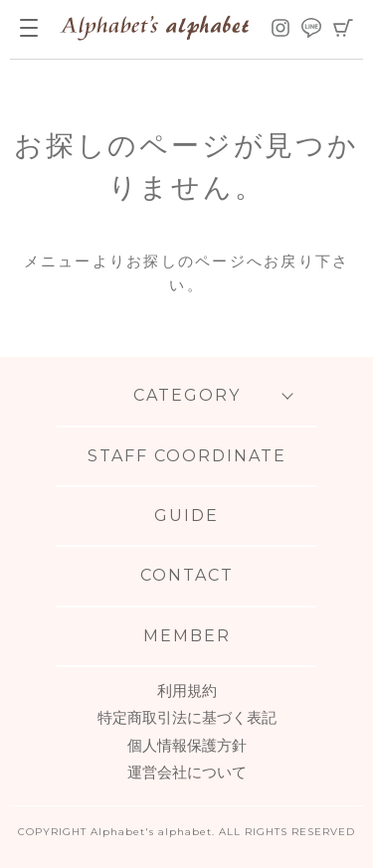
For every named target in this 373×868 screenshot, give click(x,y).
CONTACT (187, 575)
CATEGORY (187, 395)
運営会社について (187, 772)
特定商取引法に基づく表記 (187, 717)
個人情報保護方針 (187, 745)
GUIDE (186, 516)
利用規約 (187, 691)
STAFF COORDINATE (187, 456)
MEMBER (187, 636)
